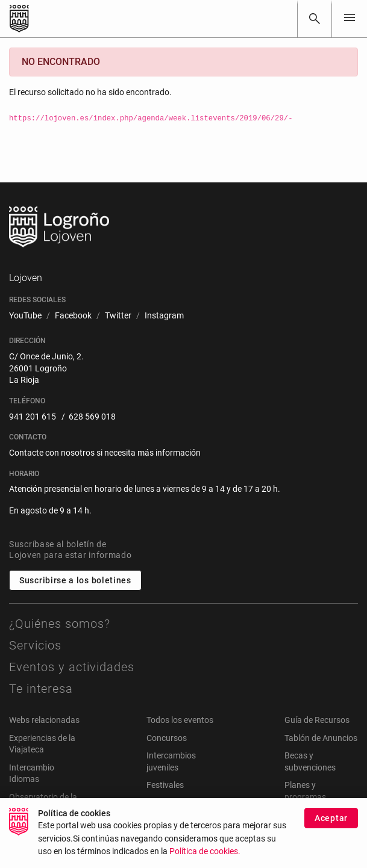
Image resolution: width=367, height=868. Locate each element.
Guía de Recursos (317, 720)
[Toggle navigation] (350, 18)
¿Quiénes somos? (60, 624)
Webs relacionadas (44, 720)
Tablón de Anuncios (321, 738)
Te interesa (41, 689)
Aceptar (331, 826)
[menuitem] (25, 316)
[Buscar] (315, 19)
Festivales (165, 785)
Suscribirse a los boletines (75, 580)
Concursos (167, 738)
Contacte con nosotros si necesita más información (105, 453)
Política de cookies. (205, 860)
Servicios (35, 645)
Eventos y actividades (72, 667)
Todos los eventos (180, 720)
